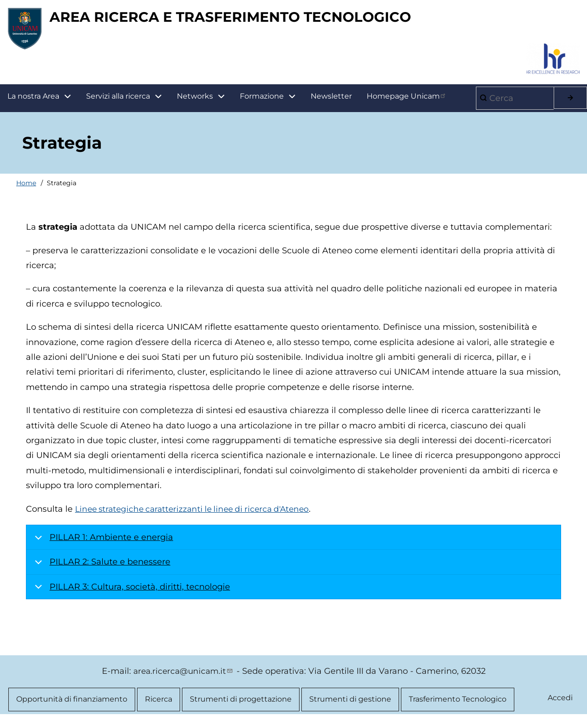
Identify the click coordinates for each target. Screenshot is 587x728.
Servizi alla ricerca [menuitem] (118, 100)
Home (26, 187)
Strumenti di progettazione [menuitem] (241, 704)
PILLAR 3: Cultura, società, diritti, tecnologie (131, 594)
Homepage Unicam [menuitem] (407, 100)
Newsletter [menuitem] (331, 100)
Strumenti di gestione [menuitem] (350, 704)
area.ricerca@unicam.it (184, 675)
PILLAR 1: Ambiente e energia (102, 545)
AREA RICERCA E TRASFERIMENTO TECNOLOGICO (267, 19)
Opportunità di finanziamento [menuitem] (72, 704)
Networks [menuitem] (195, 100)
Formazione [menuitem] (272, 101)
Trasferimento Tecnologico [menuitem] (458, 704)
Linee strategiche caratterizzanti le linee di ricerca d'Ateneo (198, 513)
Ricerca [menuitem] (159, 704)
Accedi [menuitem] (560, 703)
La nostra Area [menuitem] (43, 101)
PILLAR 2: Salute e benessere (101, 570)
